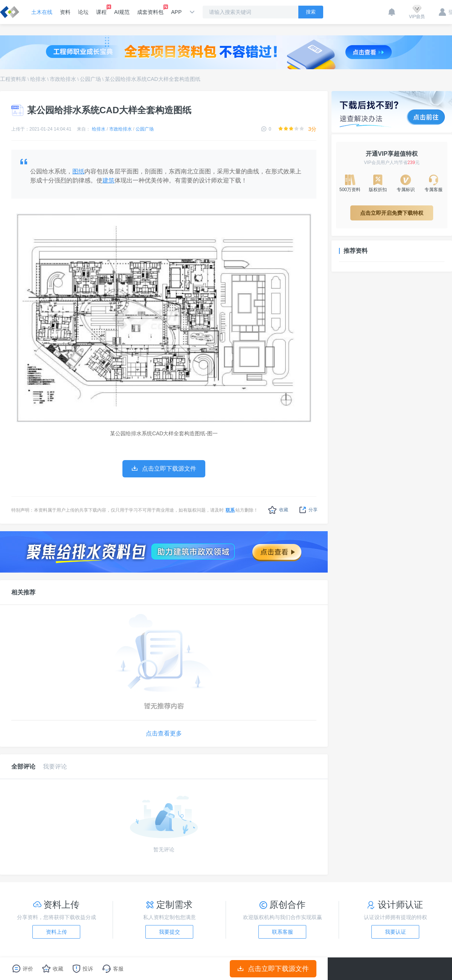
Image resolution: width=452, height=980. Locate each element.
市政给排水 (63, 79)
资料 (65, 12)
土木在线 (42, 12)
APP (176, 12)
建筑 (108, 180)
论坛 (83, 12)
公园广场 (90, 79)
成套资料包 (150, 10)
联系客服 (282, 932)
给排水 (38, 79)
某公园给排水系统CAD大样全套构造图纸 (153, 79)
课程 (101, 10)
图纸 (78, 171)
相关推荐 (23, 592)
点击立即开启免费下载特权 (392, 213)
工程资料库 (13, 79)
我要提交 (169, 932)
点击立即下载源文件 (273, 969)
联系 (230, 510)
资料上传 (56, 932)
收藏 (278, 510)
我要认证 (395, 932)
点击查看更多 (164, 733)
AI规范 (122, 12)
